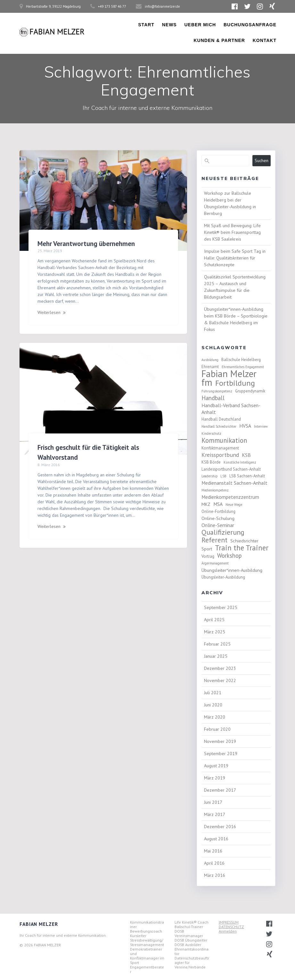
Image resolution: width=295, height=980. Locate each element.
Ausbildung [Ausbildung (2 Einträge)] (210, 360)
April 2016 (214, 863)
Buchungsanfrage (250, 25)
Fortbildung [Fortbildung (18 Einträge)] (235, 383)
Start (146, 25)
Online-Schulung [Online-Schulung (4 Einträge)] (218, 518)
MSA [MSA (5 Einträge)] (218, 504)
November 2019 (220, 741)
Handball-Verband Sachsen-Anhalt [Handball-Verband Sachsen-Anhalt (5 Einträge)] (231, 409)
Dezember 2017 (220, 790)
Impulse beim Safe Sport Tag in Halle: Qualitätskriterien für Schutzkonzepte (235, 258)
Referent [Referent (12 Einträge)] (214, 540)
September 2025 (221, 607)
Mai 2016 (213, 851)
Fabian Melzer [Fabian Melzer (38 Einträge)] (229, 374)
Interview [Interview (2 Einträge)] (261, 426)
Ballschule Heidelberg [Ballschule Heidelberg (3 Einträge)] (241, 359)
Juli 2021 (213, 693)
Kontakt (265, 40)
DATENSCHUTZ (231, 927)
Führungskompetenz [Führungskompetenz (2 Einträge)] (217, 391)
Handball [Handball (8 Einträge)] (213, 398)
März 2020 (215, 717)
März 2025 (215, 632)
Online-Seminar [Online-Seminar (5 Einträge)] (218, 525)
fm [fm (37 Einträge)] (207, 382)
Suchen (262, 161)
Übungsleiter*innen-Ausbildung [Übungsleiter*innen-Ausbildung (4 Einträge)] (232, 570)
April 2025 (214, 620)
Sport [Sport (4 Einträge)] (207, 549)
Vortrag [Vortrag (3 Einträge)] (208, 556)
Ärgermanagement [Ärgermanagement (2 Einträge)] (215, 563)
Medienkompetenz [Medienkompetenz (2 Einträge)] (215, 490)
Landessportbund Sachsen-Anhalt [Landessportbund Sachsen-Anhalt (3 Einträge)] (231, 469)
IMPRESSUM (229, 922)
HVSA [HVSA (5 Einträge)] (245, 426)
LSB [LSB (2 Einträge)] (223, 476)
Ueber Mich (200, 25)
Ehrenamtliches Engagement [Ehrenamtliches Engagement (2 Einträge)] (243, 367)
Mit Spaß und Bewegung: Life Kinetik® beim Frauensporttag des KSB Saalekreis (232, 232)
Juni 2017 (213, 802)
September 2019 (221, 754)
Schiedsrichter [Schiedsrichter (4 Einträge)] (244, 541)
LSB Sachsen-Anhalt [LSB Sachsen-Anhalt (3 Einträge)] (247, 476)
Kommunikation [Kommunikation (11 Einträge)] (224, 440)
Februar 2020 (217, 729)
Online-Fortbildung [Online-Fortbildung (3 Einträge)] (218, 511)
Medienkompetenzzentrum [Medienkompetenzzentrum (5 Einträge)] (230, 497)
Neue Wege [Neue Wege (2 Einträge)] (234, 505)
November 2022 (220, 680)
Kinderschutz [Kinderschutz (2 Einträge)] (211, 433)
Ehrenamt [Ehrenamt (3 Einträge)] (210, 366)
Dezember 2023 (220, 668)
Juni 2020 (213, 705)
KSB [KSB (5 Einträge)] (246, 455)
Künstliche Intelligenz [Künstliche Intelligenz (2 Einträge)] (240, 462)
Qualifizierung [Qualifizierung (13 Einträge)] (223, 532)
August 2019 (216, 766)
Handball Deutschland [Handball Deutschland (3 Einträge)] (221, 419)
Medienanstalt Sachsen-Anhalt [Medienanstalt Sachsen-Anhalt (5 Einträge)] (234, 483)
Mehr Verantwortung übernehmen (86, 244)
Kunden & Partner (219, 40)
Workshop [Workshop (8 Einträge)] (229, 556)
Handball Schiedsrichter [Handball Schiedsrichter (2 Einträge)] (219, 426)
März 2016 (215, 875)
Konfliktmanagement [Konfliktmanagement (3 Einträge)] (220, 448)
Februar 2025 (217, 644)
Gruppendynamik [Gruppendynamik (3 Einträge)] (250, 391)
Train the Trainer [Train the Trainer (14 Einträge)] (242, 548)
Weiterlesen (49, 312)
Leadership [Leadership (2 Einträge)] (209, 476)
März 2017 (215, 814)
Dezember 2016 (220, 827)
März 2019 (215, 778)
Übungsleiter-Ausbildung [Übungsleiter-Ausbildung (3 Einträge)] (223, 577)
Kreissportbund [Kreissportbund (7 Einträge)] (220, 455)
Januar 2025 (216, 656)
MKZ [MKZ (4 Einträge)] (206, 504)
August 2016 (216, 839)
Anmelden (228, 931)
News (169, 25)
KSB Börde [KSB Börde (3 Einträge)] (211, 462)
